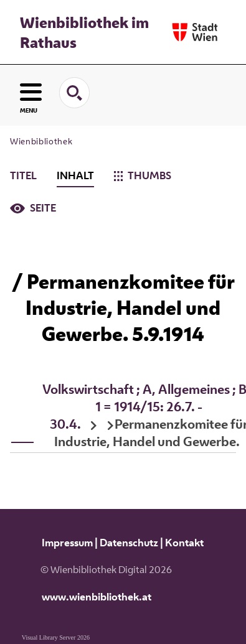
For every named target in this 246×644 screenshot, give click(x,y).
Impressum (67, 543)
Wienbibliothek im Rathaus (84, 32)
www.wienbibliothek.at (97, 597)
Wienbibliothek (41, 141)
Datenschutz (129, 543)
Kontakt (184, 543)
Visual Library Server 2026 (56, 637)
